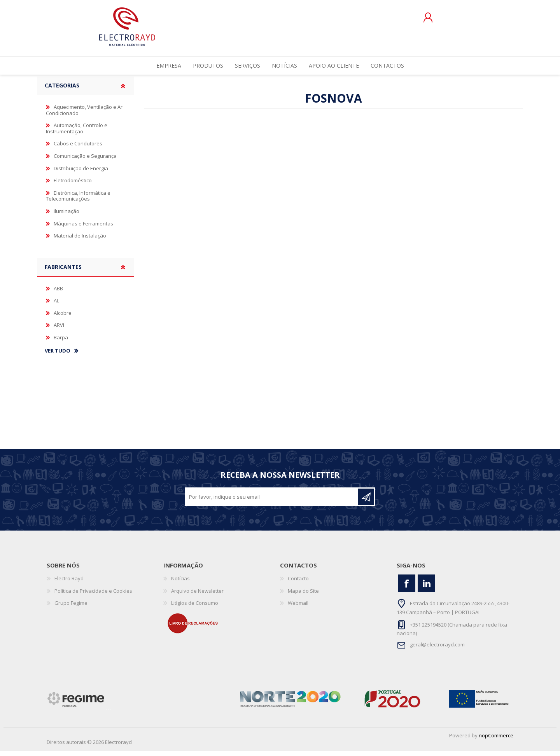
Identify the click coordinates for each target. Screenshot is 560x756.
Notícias (180, 583)
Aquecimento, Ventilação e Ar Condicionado (84, 115)
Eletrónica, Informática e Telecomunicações (78, 201)
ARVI (59, 330)
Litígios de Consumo (195, 608)
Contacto (298, 583)
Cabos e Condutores (78, 149)
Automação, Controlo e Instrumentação (77, 133)
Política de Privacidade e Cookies (93, 596)
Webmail (298, 608)
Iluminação (66, 216)
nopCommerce (496, 740)
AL (56, 306)
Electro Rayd (69, 583)
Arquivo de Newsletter (197, 596)
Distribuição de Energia (81, 173)
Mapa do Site (303, 596)
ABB (58, 293)
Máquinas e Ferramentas (83, 229)
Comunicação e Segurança (85, 161)
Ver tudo (58, 356)
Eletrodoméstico (73, 185)
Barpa (61, 342)
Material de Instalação (80, 241)
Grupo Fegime (71, 608)
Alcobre (63, 318)
